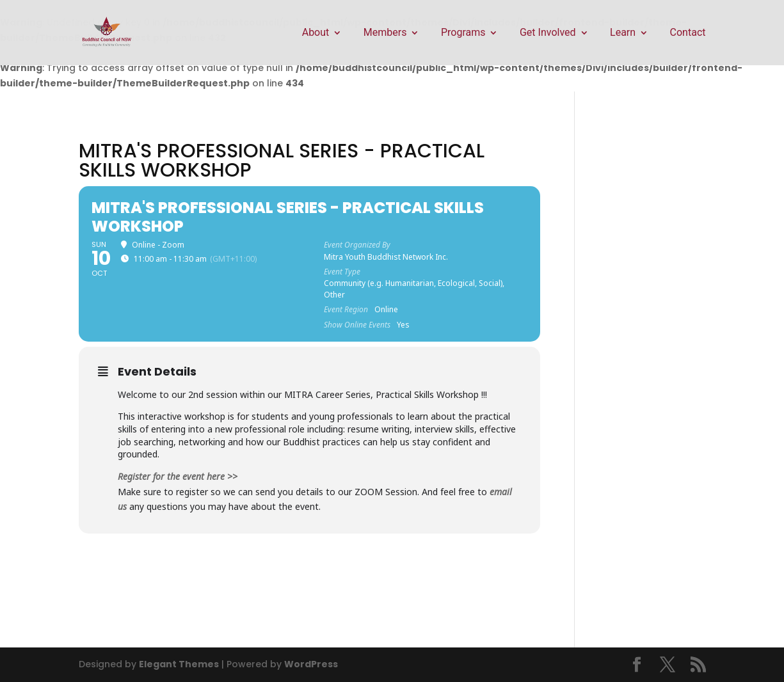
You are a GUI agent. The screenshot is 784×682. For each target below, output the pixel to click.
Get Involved (548, 33)
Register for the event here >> (178, 476)
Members (385, 33)
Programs (463, 33)
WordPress (311, 664)
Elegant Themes (179, 664)
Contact (688, 33)
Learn (623, 33)
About (316, 33)
